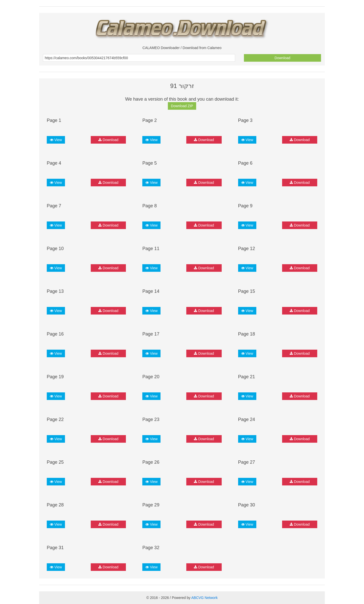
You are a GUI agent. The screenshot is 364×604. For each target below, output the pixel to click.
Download (282, 58)
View (56, 140)
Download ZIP (182, 106)
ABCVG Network (204, 598)
